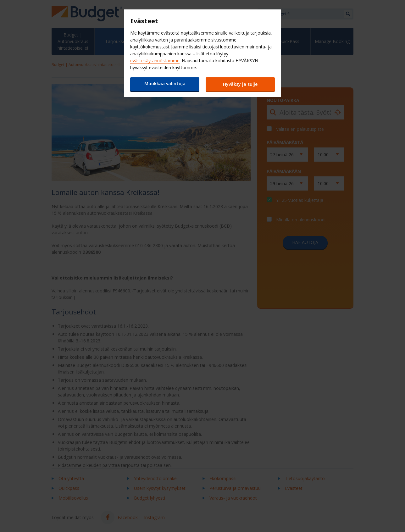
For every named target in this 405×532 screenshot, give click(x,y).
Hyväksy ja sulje (240, 84)
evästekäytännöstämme (155, 61)
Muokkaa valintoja (165, 83)
